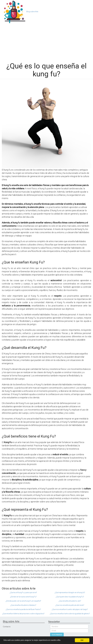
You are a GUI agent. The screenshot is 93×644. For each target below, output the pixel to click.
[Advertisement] (46, 41)
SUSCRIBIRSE (57, 635)
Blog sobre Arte (32, 12)
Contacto (7, 627)
